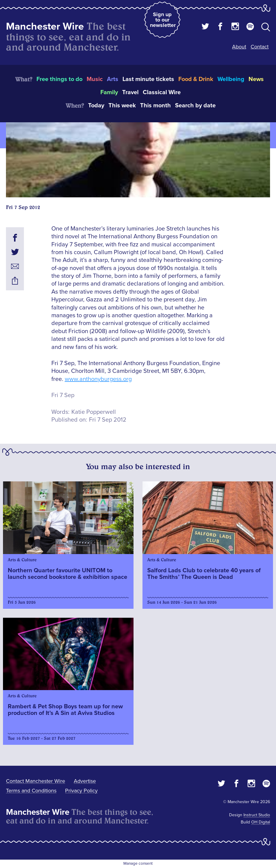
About (239, 47)
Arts (113, 79)
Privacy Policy (81, 791)
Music (95, 79)
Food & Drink (196, 79)
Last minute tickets (148, 79)
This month (155, 106)
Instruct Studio (257, 815)
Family (109, 92)
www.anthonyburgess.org (98, 379)
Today (96, 106)
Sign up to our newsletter (163, 20)
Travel (130, 92)
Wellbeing (231, 79)
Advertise (85, 781)
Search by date (195, 106)
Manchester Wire (45, 26)
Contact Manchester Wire (36, 781)
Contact (260, 47)
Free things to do (59, 79)
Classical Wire (162, 92)
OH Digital (261, 822)
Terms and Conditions (31, 791)
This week (122, 106)
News (256, 79)
